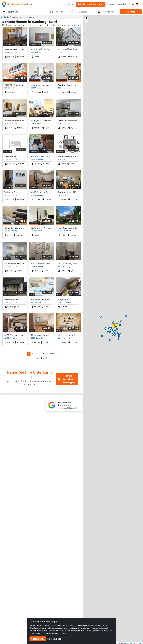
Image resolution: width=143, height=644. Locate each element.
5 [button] (44, 354)
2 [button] (32, 354)
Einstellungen (55, 639)
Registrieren (111, 4)
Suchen (131, 12)
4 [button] (40, 354)
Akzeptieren (38, 639)
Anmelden (123, 4)
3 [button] (36, 354)
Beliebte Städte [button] (67, 4)
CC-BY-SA (128, 643)
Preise (131, 4)
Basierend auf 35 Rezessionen (68, 408)
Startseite (5, 17)
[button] (51, 354)
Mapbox (140, 643)
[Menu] (138, 4)
